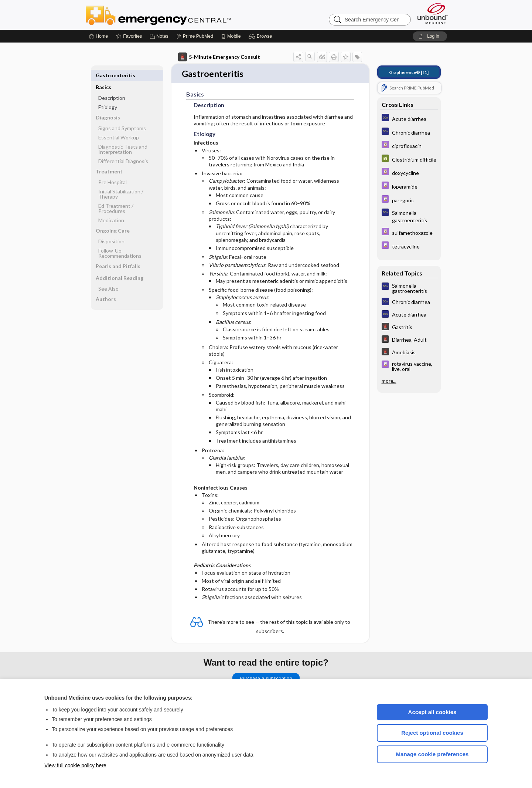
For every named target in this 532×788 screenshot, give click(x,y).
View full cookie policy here (75, 765)
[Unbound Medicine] (433, 13)
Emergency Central (177, 15)
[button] (261, 36)
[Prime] (195, 36)
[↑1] (409, 72)
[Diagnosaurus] (409, 119)
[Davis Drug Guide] (409, 146)
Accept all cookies (432, 712)
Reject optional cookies (432, 733)
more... (389, 381)
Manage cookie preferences (432, 754)
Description (112, 86)
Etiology (108, 95)
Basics (103, 75)
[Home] (98, 36)
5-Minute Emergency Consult (219, 57)
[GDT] (409, 159)
